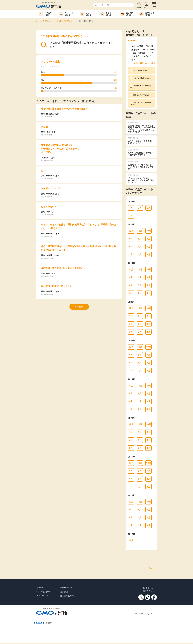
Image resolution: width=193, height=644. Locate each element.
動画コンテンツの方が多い (141, 95)
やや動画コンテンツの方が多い (141, 87)
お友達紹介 (41, 587)
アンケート (50, 21)
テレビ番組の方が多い (139, 70)
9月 (131, 239)
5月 (140, 247)
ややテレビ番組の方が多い (141, 78)
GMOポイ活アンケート (67, 21)
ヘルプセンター (43, 592)
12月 (131, 231)
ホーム (39, 21)
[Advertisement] (45, 556)
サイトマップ (42, 596)
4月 (131, 208)
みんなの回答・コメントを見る (145, 63)
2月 (148, 208)
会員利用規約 (66, 587)
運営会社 (64, 592)
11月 (140, 231)
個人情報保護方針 (68, 596)
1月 (131, 216)
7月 (148, 239)
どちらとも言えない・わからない (141, 103)
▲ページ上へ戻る (150, 568)
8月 (140, 239)
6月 (131, 247)
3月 (140, 208)
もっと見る (79, 307)
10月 (149, 231)
